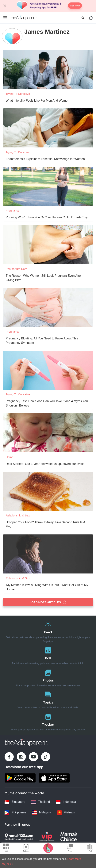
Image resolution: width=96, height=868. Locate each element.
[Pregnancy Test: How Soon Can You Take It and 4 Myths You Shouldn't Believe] (48, 370)
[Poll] (48, 655)
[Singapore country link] (15, 802)
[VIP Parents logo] (47, 837)
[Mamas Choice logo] (69, 837)
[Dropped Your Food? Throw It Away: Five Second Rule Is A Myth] (48, 491)
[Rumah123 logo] (19, 837)
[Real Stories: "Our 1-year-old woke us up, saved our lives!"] (48, 433)
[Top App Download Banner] (48, 6)
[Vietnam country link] (66, 813)
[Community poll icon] (90, 848)
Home (10, 457)
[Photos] (48, 677)
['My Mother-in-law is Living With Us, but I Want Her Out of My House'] (48, 554)
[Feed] (48, 631)
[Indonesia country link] (66, 802)
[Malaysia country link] (42, 813)
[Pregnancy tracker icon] (48, 848)
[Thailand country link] (41, 802)
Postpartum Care (16, 269)
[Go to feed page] (24, 18)
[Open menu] (5, 18)
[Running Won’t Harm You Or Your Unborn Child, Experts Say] (48, 186)
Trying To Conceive (18, 94)
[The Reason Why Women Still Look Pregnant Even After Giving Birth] (48, 245)
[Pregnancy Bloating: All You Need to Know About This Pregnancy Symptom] (48, 307)
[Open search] (83, 18)
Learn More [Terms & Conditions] (74, 859)
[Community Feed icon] (70, 848)
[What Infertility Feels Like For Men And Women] (48, 70)
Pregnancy (13, 210)
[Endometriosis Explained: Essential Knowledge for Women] (48, 128)
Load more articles (48, 602)
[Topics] (48, 699)
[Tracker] (48, 721)
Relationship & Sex (18, 515)
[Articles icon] (26, 848)
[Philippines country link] (15, 813)
